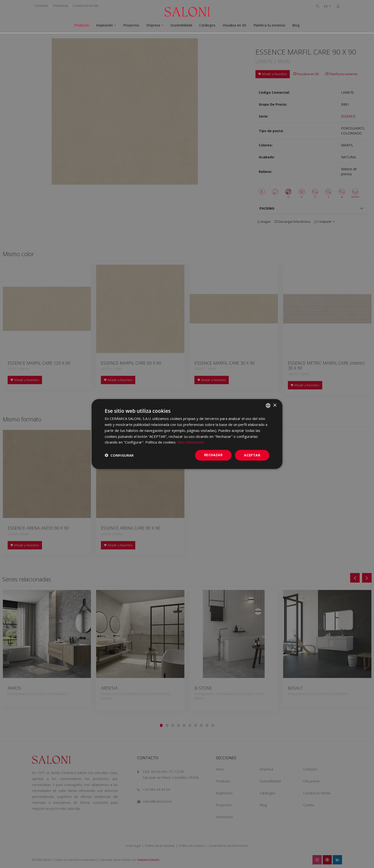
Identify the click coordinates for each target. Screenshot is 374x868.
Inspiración (104, 25)
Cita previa (60, 5)
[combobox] (268, 406)
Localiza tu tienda (85, 5)
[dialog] (187, 434)
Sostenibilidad (181, 25)
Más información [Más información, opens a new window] (191, 442)
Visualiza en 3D (234, 25)
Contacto (41, 5)
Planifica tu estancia (269, 25)
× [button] (275, 405)
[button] (119, 455)
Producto (82, 25)
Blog (296, 25)
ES (326, 6)
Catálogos (207, 25)
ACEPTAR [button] (252, 455)
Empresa (153, 25)
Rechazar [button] (213, 455)
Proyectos (131, 25)
